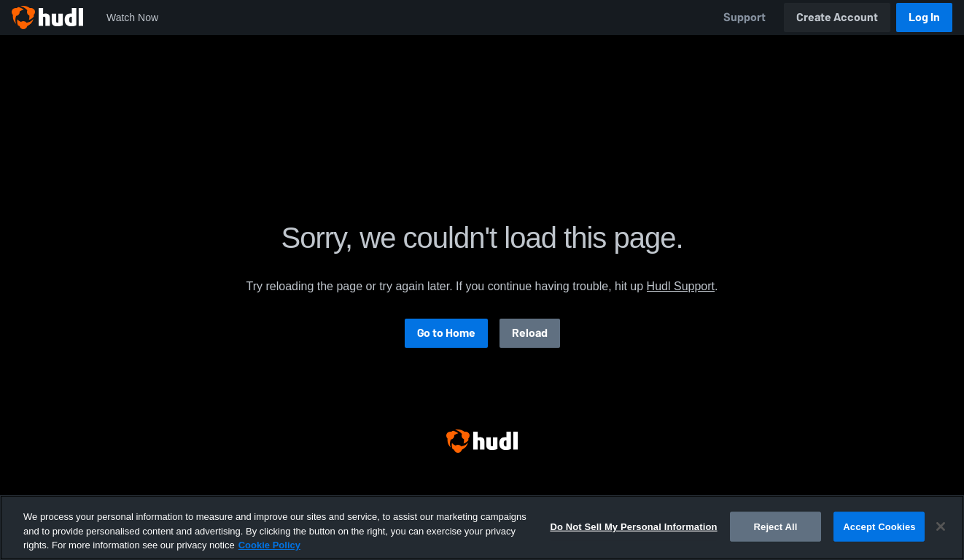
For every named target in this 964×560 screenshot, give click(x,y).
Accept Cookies (879, 526)
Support (745, 17)
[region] (482, 528)
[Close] (941, 526)
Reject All (776, 526)
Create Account (837, 17)
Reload (530, 333)
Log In (924, 17)
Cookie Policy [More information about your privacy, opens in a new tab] (269, 545)
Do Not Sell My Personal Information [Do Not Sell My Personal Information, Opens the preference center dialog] (633, 526)
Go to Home (446, 333)
